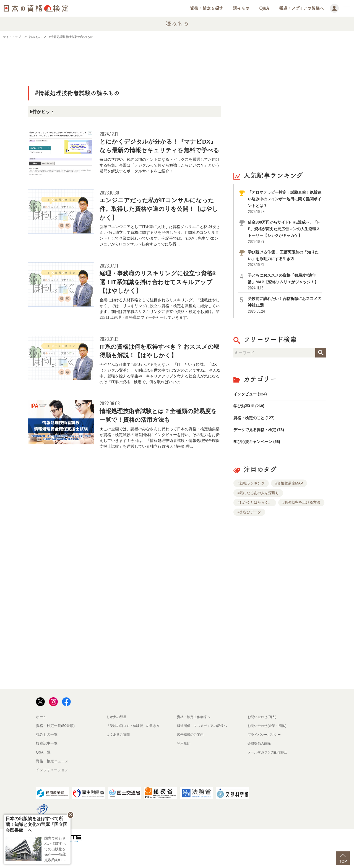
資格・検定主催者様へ (195, 738)
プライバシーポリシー (265, 756)
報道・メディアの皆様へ (301, 8)
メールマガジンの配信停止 (269, 774)
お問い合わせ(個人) (263, 738)
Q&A (264, 8)
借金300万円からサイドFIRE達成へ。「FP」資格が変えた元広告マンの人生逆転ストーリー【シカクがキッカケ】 (284, 235)
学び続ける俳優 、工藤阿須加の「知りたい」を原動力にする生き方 (284, 265)
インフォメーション (52, 791)
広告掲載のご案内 (191, 756)
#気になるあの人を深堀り (258, 515)
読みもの (241, 8)
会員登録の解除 (260, 765)
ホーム (41, 738)
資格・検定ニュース (52, 783)
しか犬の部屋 (117, 738)
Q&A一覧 (43, 774)
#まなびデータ (249, 534)
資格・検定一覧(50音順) (55, 747)
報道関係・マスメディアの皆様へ (204, 747)
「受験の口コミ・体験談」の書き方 (135, 747)
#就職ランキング (251, 505)
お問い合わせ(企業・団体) (269, 747)
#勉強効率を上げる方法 (301, 524)
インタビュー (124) (253, 408)
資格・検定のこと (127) (257, 435)
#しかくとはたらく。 (255, 524)
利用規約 (184, 765)
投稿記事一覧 (47, 765)
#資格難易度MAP (289, 505)
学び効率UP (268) (251, 422)
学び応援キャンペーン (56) (260, 462)
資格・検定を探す (207, 8)
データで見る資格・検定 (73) (262, 449)
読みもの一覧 (47, 756)
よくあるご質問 (119, 756)
